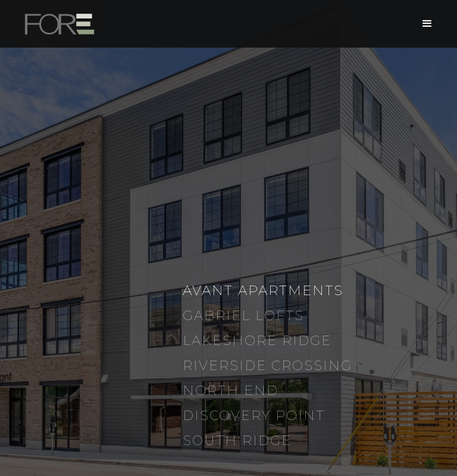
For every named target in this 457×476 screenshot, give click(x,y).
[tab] (308, 291)
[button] (427, 24)
